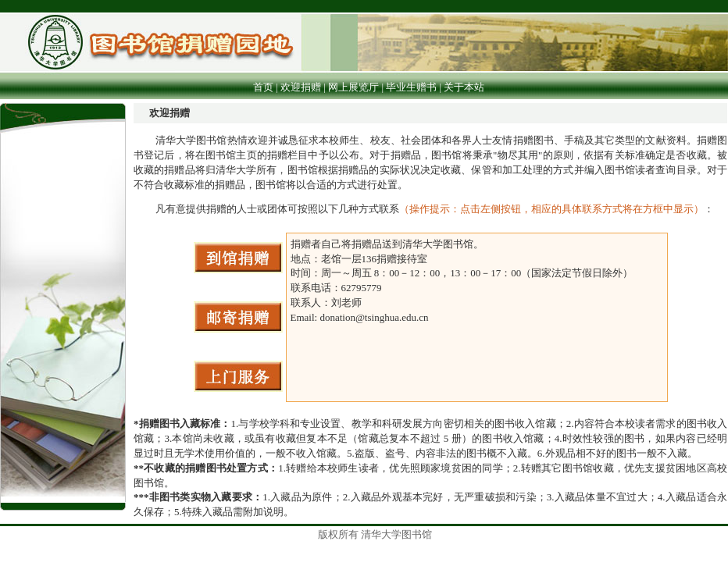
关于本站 (465, 87)
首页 (263, 87)
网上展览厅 (353, 87)
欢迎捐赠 (301, 87)
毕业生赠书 (411, 87)
